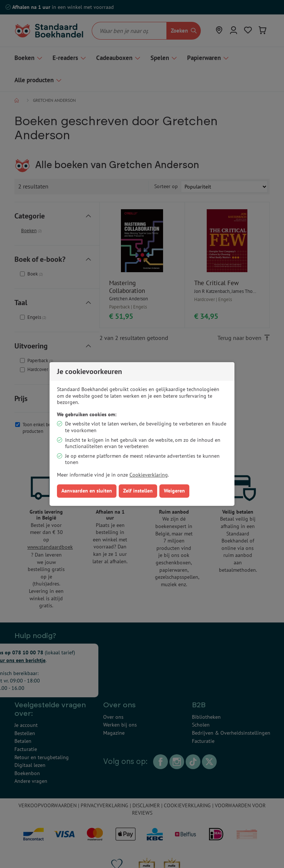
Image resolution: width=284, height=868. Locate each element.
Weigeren (174, 491)
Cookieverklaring (149, 475)
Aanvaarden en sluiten (87, 491)
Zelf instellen (138, 491)
